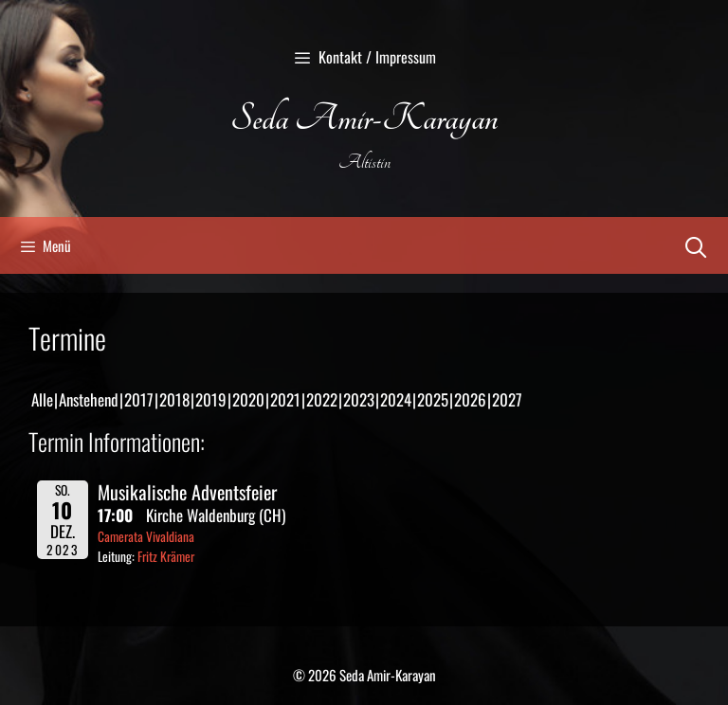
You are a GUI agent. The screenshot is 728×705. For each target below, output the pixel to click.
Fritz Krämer (166, 556)
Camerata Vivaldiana (146, 536)
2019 (211, 399)
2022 (322, 399)
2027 (507, 399)
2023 (359, 399)
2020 (248, 399)
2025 (433, 399)
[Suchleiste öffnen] (696, 245)
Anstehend (89, 399)
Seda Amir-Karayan (364, 119)
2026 (470, 399)
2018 (174, 399)
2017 (139, 399)
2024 (396, 399)
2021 (285, 399)
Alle (42, 399)
